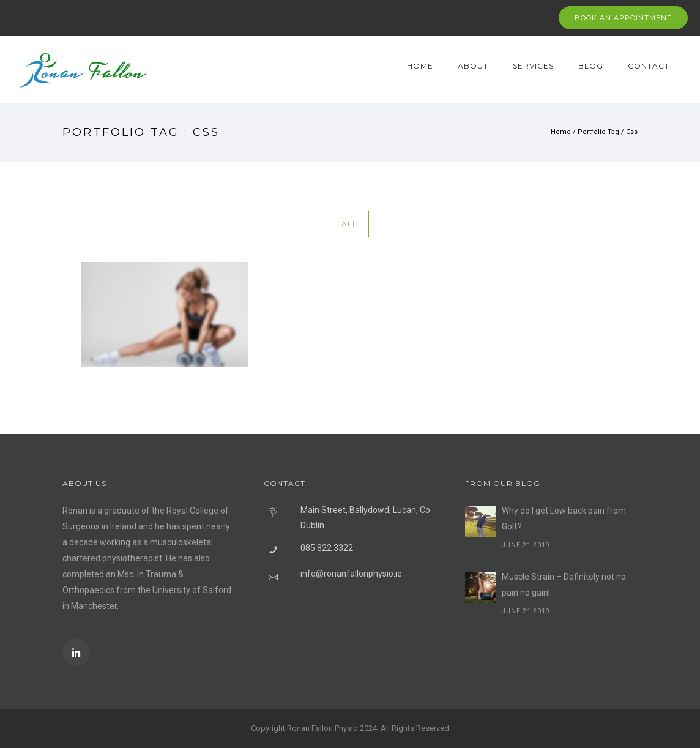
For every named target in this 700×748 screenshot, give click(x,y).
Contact (649, 66)
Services (533, 66)
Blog (591, 66)
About (473, 66)
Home (420, 66)
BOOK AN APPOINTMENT (623, 18)
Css (632, 132)
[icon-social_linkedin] (76, 652)
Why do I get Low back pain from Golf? (564, 518)
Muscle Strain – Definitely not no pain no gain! (564, 585)
